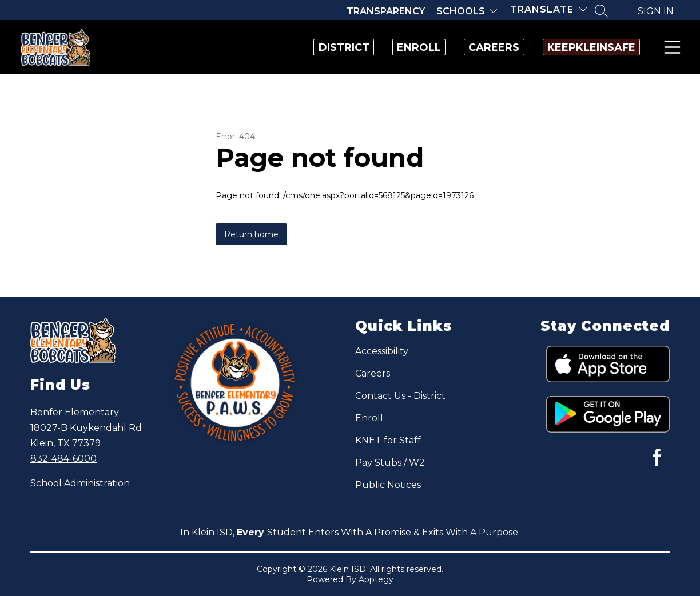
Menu (670, 47)
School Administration (80, 483)
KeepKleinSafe (579, 47)
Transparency (386, 11)
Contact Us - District (400, 396)
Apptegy (376, 579)
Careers (458, 47)
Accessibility (382, 351)
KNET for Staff (388, 440)
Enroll (359, 47)
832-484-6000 (63, 459)
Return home (251, 234)
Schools (461, 11)
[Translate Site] (548, 9)
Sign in (656, 11)
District (260, 47)
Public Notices (388, 485)
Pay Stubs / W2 (390, 463)
